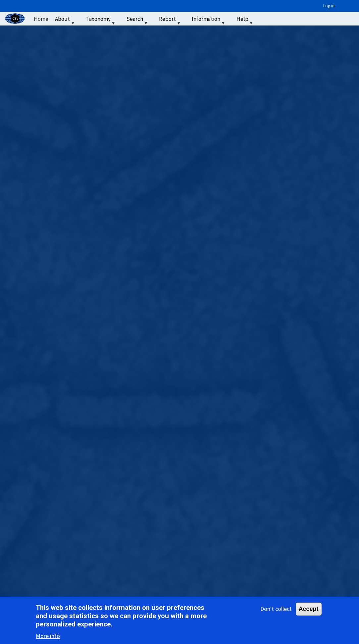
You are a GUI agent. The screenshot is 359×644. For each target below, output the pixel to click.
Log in (329, 6)
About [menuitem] (66, 20)
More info (48, 636)
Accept (309, 609)
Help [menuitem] (246, 20)
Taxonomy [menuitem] (102, 20)
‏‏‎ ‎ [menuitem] (265, 19)
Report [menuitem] (171, 20)
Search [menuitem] (138, 20)
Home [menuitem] (41, 19)
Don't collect (276, 609)
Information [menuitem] (209, 20)
